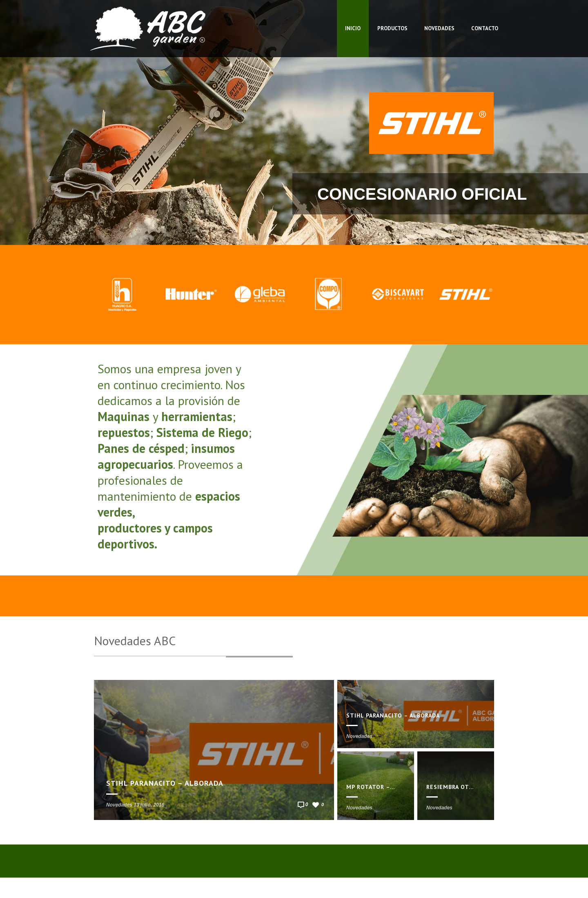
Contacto (485, 28)
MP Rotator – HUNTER (381, 787)
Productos (392, 28)
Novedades (439, 28)
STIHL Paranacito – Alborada (165, 783)
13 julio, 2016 (149, 805)
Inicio (353, 28)
